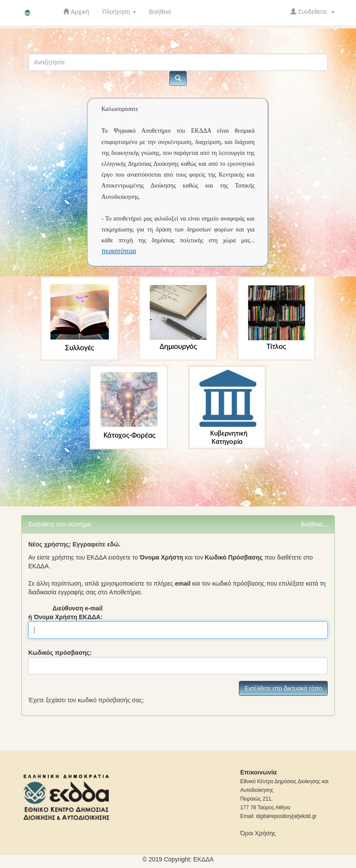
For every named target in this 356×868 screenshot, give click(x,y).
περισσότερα (119, 251)
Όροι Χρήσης (258, 833)
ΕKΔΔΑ (203, 859)
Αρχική (76, 12)
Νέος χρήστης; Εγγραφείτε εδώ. (74, 544)
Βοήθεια (160, 12)
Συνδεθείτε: (312, 12)
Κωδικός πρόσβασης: (60, 653)
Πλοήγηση (119, 12)
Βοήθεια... (314, 524)
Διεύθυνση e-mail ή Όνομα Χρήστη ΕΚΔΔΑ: (65, 613)
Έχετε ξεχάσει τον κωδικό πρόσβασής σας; (86, 700)
